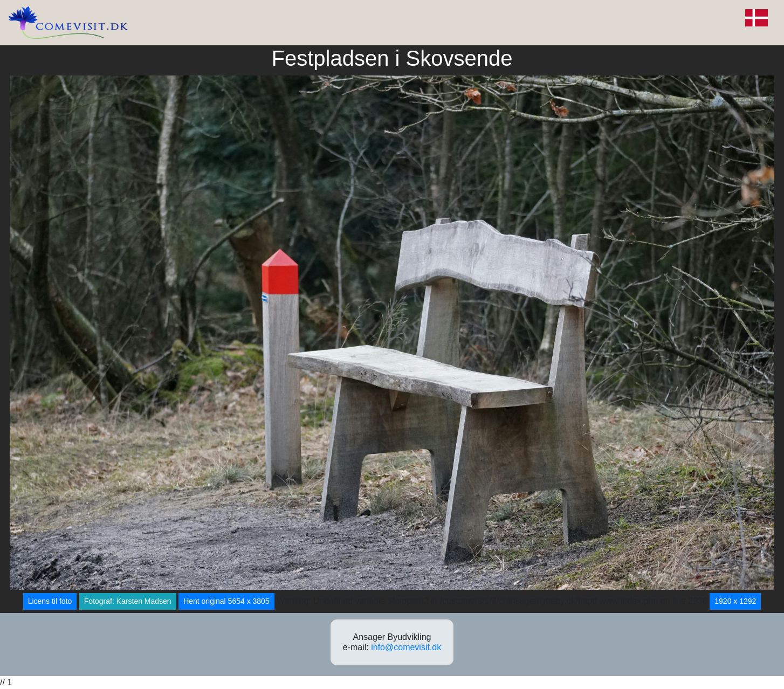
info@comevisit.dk (406, 647)
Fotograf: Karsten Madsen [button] (128, 601)
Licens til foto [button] (50, 601)
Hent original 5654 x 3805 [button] (226, 601)
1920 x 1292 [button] (735, 601)
